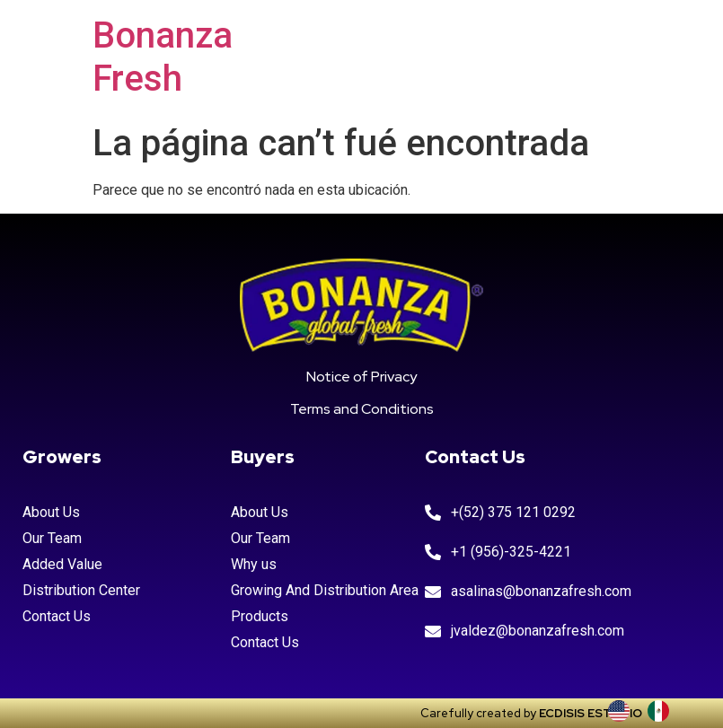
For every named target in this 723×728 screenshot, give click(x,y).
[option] (663, 711)
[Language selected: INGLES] (648, 711)
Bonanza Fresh (163, 57)
